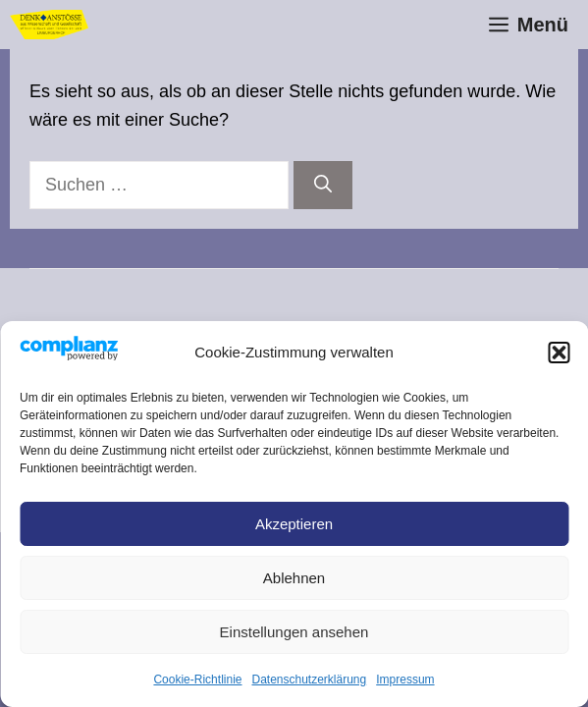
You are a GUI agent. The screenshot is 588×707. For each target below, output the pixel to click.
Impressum (405, 680)
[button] (559, 353)
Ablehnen (294, 578)
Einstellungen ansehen (294, 632)
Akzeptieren (294, 524)
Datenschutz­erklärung (309, 680)
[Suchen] (323, 185)
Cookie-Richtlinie (197, 680)
